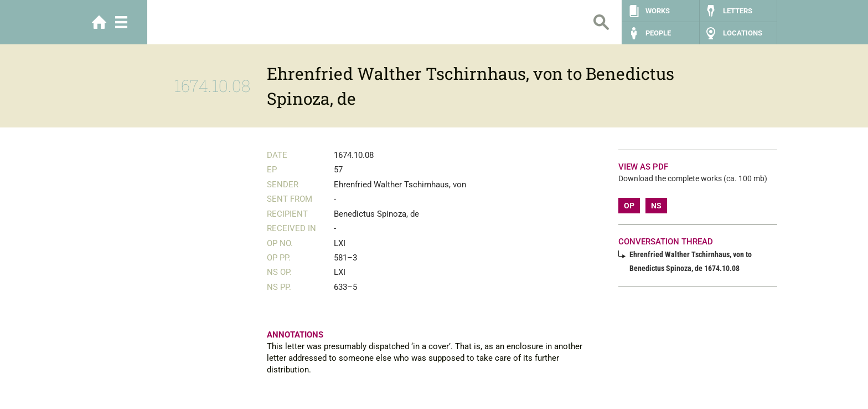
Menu (121, 22)
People (658, 33)
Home (99, 22)
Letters (738, 11)
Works (658, 11)
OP (629, 206)
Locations (743, 33)
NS (656, 206)
